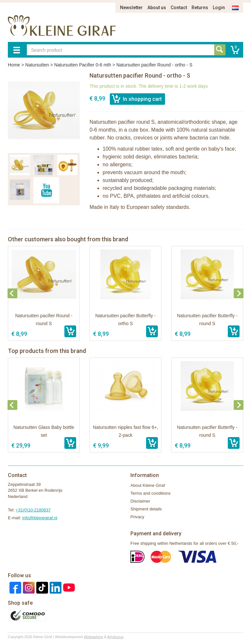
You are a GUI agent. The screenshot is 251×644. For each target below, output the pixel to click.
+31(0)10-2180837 (33, 510)
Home (14, 65)
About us (157, 8)
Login (219, 8)
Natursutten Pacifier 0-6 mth (83, 65)
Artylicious (115, 637)
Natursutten (37, 65)
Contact (179, 8)
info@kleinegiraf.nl (40, 518)
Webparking (94, 637)
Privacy (137, 517)
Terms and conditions (151, 493)
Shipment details (146, 509)
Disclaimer (140, 501)
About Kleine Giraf (148, 485)
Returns (200, 8)
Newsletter (131, 8)
